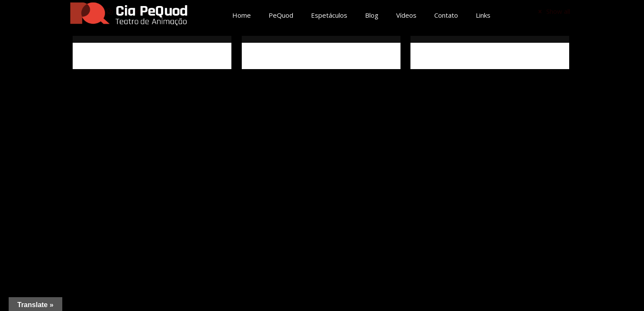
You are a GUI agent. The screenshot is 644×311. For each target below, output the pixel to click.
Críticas (433, 56)
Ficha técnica (273, 56)
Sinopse (95, 56)
